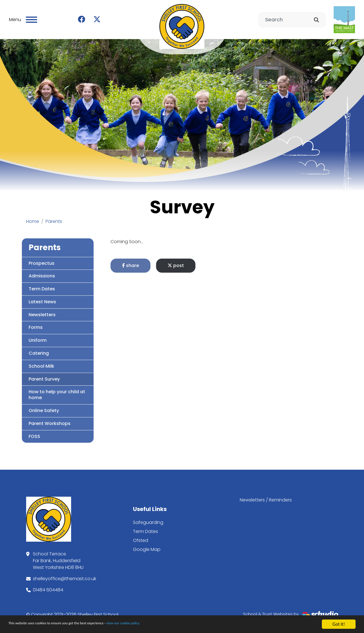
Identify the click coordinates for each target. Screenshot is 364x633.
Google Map (147, 546)
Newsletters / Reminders (266, 497)
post (199, 262)
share (154, 262)
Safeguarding (148, 519)
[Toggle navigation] (31, 18)
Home (33, 218)
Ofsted (141, 537)
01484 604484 (48, 587)
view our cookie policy (157, 625)
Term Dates (145, 528)
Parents (54, 218)
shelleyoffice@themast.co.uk (65, 576)
